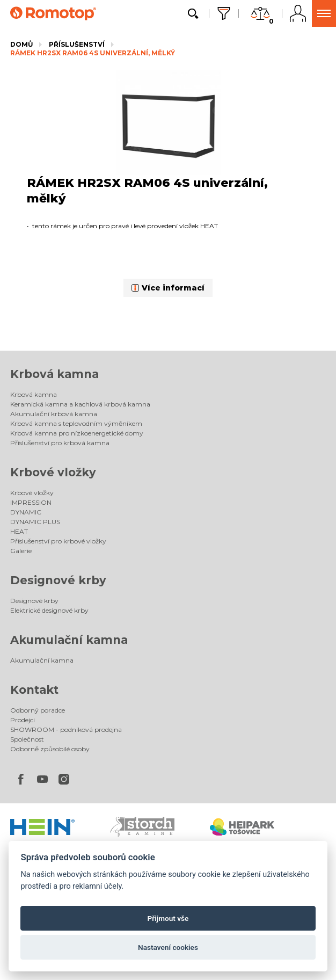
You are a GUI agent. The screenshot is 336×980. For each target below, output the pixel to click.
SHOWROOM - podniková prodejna (66, 729)
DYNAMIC (26, 512)
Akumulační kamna (69, 640)
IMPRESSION (31, 502)
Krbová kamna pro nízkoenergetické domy (77, 433)
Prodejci (23, 720)
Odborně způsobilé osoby (50, 749)
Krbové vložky (53, 472)
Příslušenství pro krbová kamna (60, 443)
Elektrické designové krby (49, 610)
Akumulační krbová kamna (54, 414)
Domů (21, 44)
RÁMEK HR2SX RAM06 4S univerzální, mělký (93, 53)
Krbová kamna (54, 374)
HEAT (19, 531)
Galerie (21, 551)
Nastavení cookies (168, 947)
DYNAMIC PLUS (35, 522)
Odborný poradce (38, 710)
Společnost (27, 739)
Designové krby (58, 580)
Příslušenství (77, 44)
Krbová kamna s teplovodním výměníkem (76, 423)
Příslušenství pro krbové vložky (58, 541)
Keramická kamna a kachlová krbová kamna (80, 404)
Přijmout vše (168, 918)
